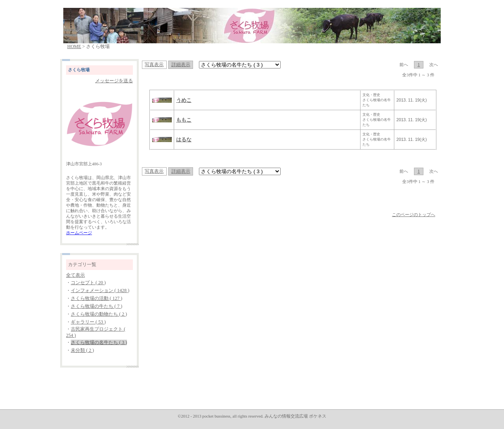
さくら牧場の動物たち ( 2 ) (99, 314)
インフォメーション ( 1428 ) (100, 290)
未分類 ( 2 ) (82, 350)
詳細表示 (181, 65)
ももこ (184, 120)
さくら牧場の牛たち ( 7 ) (97, 306)
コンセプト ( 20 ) (88, 283)
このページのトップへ (414, 215)
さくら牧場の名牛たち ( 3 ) (99, 342)
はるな (184, 140)
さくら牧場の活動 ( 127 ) (97, 298)
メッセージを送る (114, 81)
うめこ (184, 100)
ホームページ (79, 233)
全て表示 (75, 275)
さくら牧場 (79, 70)
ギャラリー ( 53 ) (88, 322)
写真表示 (154, 65)
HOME (74, 46)
